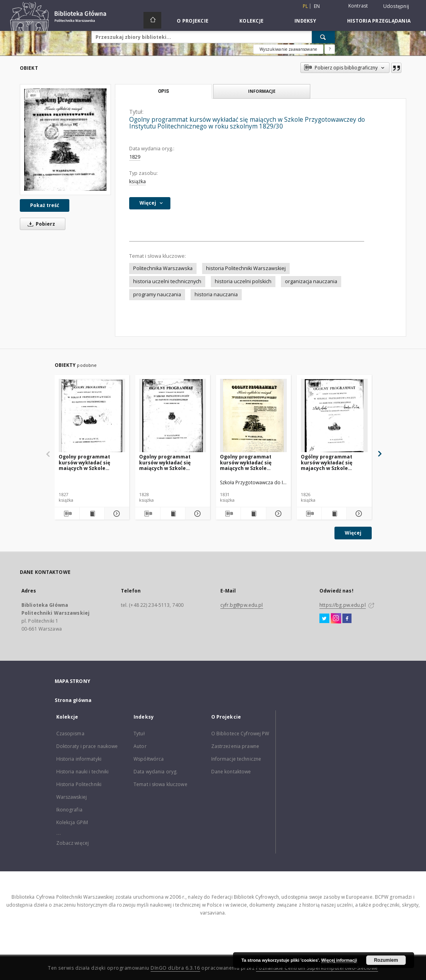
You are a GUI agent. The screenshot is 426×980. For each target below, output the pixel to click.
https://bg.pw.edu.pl (342, 605)
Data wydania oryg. (156, 772)
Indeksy (305, 21)
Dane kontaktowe (231, 772)
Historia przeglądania (379, 21)
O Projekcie (193, 21)
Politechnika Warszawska (163, 268)
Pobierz (40, 224)
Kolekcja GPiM (72, 822)
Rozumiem (386, 960)
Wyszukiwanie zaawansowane (288, 49)
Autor (140, 746)
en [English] (317, 6)
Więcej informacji (339, 960)
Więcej (353, 533)
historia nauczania (216, 294)
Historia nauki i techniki (83, 772)
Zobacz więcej (73, 843)
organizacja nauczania (311, 281)
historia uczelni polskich (243, 281)
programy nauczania (157, 294)
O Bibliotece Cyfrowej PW (240, 734)
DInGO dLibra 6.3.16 (175, 968)
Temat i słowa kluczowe (160, 784)
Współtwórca (149, 759)
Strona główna (73, 700)
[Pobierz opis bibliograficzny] (67, 514)
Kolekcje (251, 21)
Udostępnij (396, 6)
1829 (135, 157)
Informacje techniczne (236, 759)
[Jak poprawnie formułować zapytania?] (330, 49)
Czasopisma (70, 734)
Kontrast (358, 6)
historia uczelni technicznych (167, 281)
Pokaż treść (45, 205)
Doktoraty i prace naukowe (87, 746)
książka (138, 181)
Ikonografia (69, 810)
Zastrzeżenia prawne (235, 746)
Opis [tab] (163, 91)
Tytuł (139, 734)
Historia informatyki (79, 759)
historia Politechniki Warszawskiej (246, 268)
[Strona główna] (152, 20)
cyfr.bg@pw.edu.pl (242, 605)
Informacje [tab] (262, 91)
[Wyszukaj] (323, 37)
